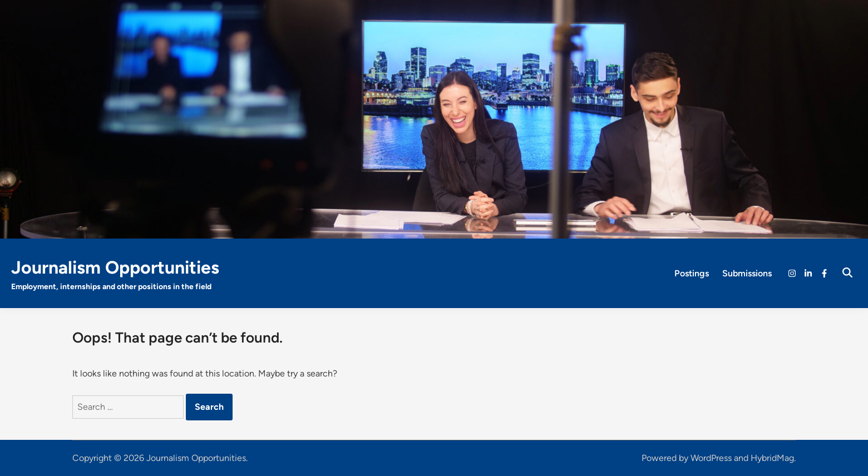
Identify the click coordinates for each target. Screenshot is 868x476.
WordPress (711, 458)
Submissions (747, 273)
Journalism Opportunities (115, 267)
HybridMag (772, 458)
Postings (692, 273)
